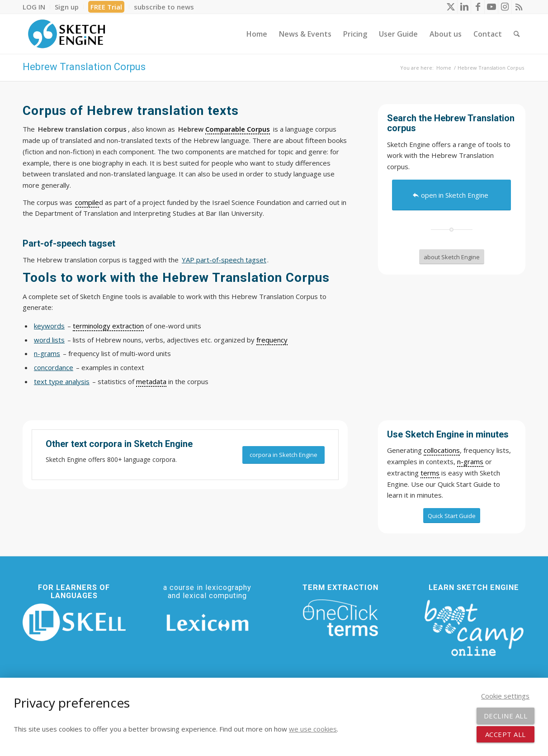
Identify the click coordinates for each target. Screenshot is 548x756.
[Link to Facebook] (478, 7)
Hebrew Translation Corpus (84, 67)
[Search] (517, 34)
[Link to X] (451, 7)
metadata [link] (151, 381)
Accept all (505, 734)
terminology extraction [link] (108, 326)
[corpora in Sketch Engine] (283, 455)
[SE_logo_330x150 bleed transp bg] (66, 34)
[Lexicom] (208, 623)
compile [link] (87, 202)
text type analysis (62, 381)
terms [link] (430, 473)
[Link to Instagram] (505, 7)
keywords (49, 326)
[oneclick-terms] (340, 618)
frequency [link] (272, 340)
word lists (49, 340)
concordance (54, 367)
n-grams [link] (470, 461)
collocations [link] (442, 450)
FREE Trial (106, 7)
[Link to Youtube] (491, 7)
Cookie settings (505, 696)
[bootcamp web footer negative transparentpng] (474, 627)
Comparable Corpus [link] (238, 129)
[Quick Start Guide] (452, 516)
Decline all (506, 716)
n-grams (47, 353)
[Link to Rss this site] (519, 7)
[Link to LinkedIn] (464, 7)
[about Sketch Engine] (452, 257)
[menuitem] (36, 7)
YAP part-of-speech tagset (224, 260)
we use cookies (313, 729)
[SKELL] (74, 622)
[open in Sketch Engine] (451, 195)
